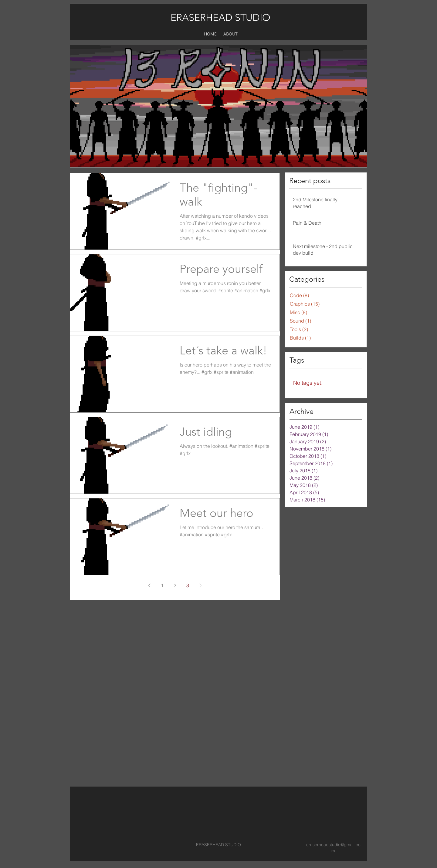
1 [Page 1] (162, 585)
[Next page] (200, 585)
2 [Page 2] (175, 585)
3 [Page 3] (188, 585)
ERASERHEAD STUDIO (220, 18)
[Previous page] (149, 585)
